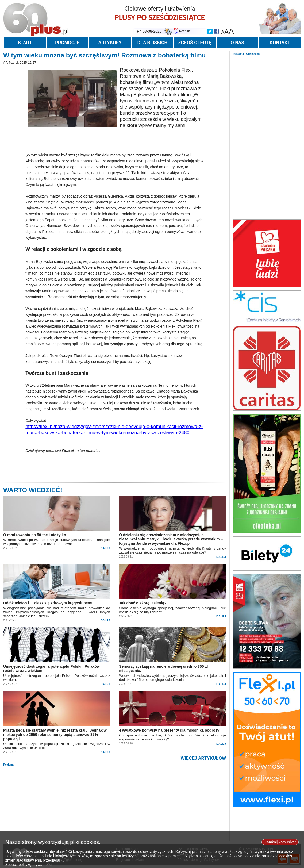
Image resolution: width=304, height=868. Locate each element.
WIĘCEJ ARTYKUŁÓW (203, 758)
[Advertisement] (267, 136)
